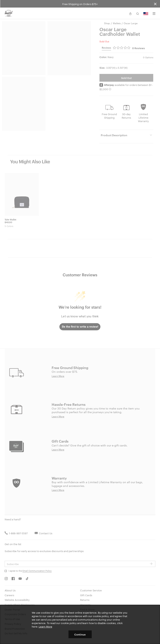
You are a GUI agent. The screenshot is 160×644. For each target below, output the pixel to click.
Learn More (45, 626)
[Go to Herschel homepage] (9, 13)
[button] (130, 13)
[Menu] (154, 14)
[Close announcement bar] (155, 4)
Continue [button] (80, 634)
